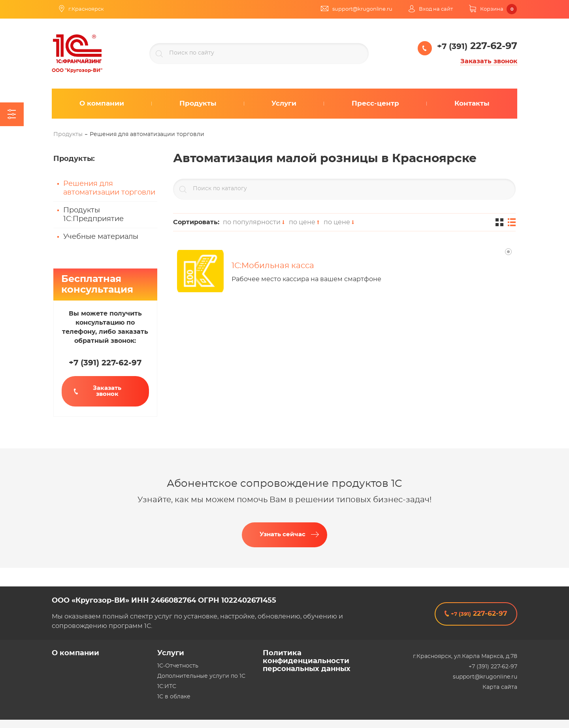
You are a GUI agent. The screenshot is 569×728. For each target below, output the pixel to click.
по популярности (253, 222)
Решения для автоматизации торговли (109, 188)
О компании (75, 653)
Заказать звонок (489, 61)
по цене (303, 222)
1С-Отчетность (178, 666)
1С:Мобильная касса (273, 266)
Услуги (171, 653)
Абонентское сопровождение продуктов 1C (284, 484)
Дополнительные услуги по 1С (201, 676)
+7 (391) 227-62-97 (493, 667)
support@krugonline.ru (485, 677)
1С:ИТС (167, 686)
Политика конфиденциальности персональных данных (307, 661)
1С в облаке (174, 697)
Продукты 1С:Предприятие (93, 215)
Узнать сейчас (283, 534)
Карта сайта (500, 687)
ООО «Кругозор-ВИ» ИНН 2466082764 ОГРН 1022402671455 (164, 601)
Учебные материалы (101, 237)
